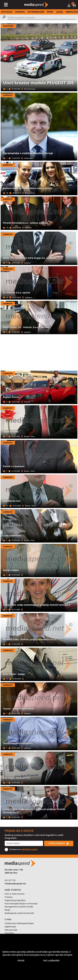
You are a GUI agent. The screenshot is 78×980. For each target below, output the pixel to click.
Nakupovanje (11, 930)
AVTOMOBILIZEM (36, 12)
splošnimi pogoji (30, 849)
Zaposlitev (9, 933)
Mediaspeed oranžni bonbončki (19, 913)
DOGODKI (20, 12)
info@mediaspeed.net (15, 884)
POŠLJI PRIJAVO (59, 844)
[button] (74, 5)
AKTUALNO (7, 12)
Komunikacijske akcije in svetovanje (21, 903)
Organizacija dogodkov (15, 900)
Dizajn (7, 910)
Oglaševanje (10, 927)
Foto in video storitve (15, 894)
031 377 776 (10, 880)
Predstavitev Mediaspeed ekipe (19, 923)
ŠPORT (50, 12)
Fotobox (9, 897)
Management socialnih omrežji (19, 907)
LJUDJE (60, 12)
